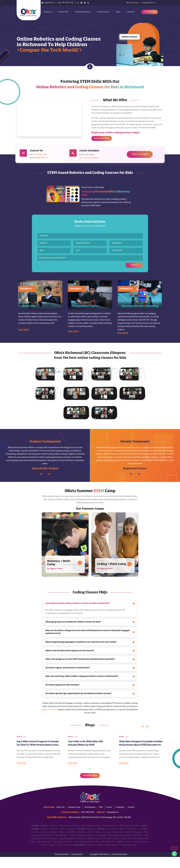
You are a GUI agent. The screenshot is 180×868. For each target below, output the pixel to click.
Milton (61, 832)
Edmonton (44, 826)
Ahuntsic (128, 842)
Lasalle (52, 845)
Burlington (132, 829)
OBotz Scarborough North (105, 842)
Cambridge (143, 829)
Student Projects (103, 12)
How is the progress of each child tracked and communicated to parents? (90, 659)
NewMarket (71, 832)
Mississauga (101, 835)
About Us (60, 807)
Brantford (122, 829)
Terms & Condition (62, 854)
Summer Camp (74, 807)
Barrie (113, 829)
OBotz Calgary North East (91, 826)
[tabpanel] (90, 649)
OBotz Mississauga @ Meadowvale (72, 838)
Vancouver (71, 829)
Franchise (131, 12)
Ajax (107, 829)
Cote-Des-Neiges (140, 842)
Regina (100, 845)
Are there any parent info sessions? (90, 685)
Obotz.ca (107, 854)
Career (109, 807)
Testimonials (90, 807)
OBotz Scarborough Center (62, 842)
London (44, 832)
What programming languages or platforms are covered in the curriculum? (90, 642)
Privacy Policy (77, 854)
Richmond (53, 829)
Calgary (54, 826)
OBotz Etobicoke (44, 842)
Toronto (117, 838)
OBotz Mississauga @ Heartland (99, 838)
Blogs (118, 12)
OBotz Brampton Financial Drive (82, 835)
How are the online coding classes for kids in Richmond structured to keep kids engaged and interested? (90, 632)
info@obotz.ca (41, 158)
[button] (49, 474)
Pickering (106, 832)
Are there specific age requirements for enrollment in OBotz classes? (90, 694)
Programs (47, 12)
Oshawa (89, 832)
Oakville (81, 832)
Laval (59, 845)
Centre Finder (63, 12)
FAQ (101, 807)
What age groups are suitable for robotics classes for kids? (90, 622)
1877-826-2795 (40, 155)
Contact (131, 807)
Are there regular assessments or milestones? (90, 668)
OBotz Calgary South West (129, 826)
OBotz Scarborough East (84, 842)
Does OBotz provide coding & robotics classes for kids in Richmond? (90, 603)
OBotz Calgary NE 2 (110, 826)
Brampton (138, 832)
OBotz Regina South (129, 845)
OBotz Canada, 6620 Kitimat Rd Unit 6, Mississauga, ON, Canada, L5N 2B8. (100, 817)
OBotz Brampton (62, 835)
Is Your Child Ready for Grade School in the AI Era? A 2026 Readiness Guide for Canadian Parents (38, 745)
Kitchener (35, 832)
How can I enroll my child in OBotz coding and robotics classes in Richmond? (90, 676)
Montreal (67, 845)
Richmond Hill (118, 832)
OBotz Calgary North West (69, 826)
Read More (23, 330)
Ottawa (97, 832)
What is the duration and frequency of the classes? (90, 651)
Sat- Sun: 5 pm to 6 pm (89, 158)
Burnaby (44, 829)
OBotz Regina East (112, 845)
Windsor (129, 832)
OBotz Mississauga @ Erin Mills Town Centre (125, 835)
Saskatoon (91, 845)
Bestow (124, 854)
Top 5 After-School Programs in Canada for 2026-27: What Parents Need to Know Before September (90, 745)
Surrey (62, 829)
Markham (53, 832)
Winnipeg (91, 829)
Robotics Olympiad (82, 12)
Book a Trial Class (50, 710)
